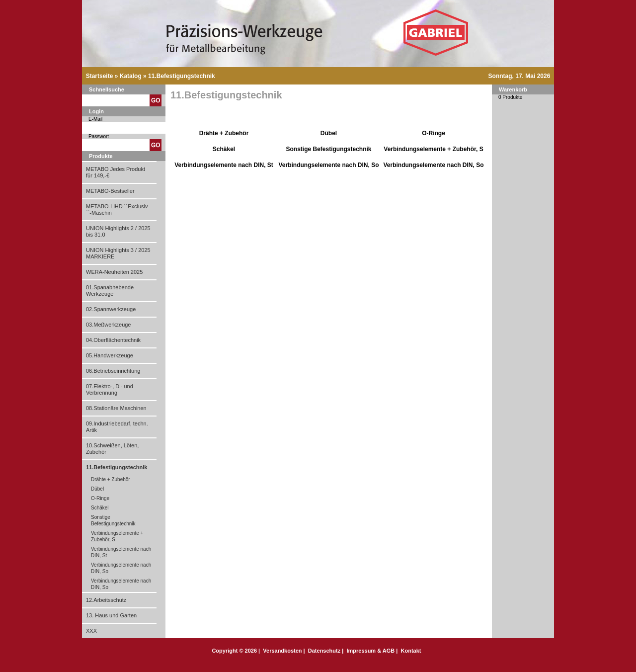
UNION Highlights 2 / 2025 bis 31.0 (118, 231)
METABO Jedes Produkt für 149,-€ (116, 172)
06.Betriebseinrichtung (113, 371)
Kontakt (411, 651)
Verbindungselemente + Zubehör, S (117, 536)
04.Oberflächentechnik (113, 340)
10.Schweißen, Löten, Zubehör (112, 449)
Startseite (100, 76)
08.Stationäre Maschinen (116, 408)
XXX (91, 631)
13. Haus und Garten (111, 615)
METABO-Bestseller (110, 191)
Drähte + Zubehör (111, 479)
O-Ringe (100, 498)
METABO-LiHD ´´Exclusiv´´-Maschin (117, 210)
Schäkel (100, 508)
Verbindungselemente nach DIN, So (121, 568)
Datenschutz (324, 651)
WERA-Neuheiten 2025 (114, 272)
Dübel (97, 489)
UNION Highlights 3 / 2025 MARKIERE (118, 253)
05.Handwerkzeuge (110, 355)
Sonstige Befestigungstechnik (113, 520)
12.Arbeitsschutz (106, 600)
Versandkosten (282, 651)
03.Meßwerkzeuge (109, 325)
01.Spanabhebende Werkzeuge (110, 291)
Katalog (131, 76)
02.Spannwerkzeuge (111, 309)
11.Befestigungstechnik (182, 76)
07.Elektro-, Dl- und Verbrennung (110, 389)
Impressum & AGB (370, 651)
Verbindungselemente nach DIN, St (121, 552)
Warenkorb (513, 89)
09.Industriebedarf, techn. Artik (117, 427)
